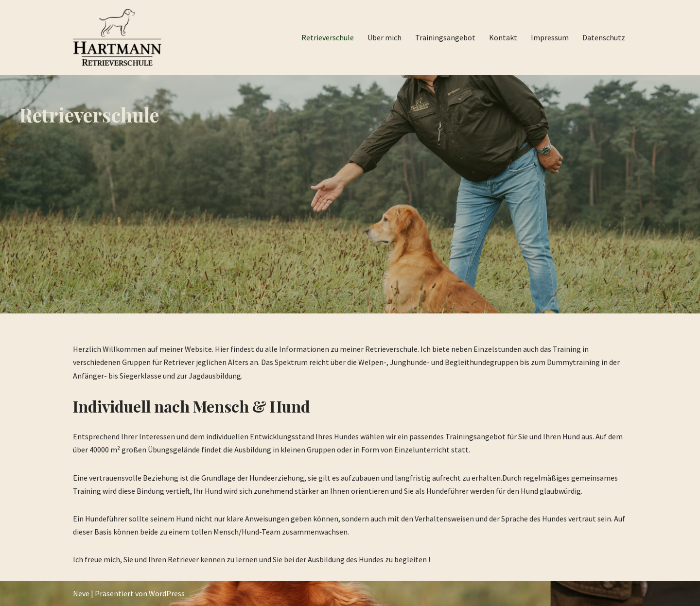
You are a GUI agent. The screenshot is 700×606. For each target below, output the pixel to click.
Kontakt (503, 37)
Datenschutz (604, 37)
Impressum (550, 37)
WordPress (167, 593)
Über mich (385, 37)
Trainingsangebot (445, 37)
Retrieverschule (328, 37)
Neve (81, 593)
